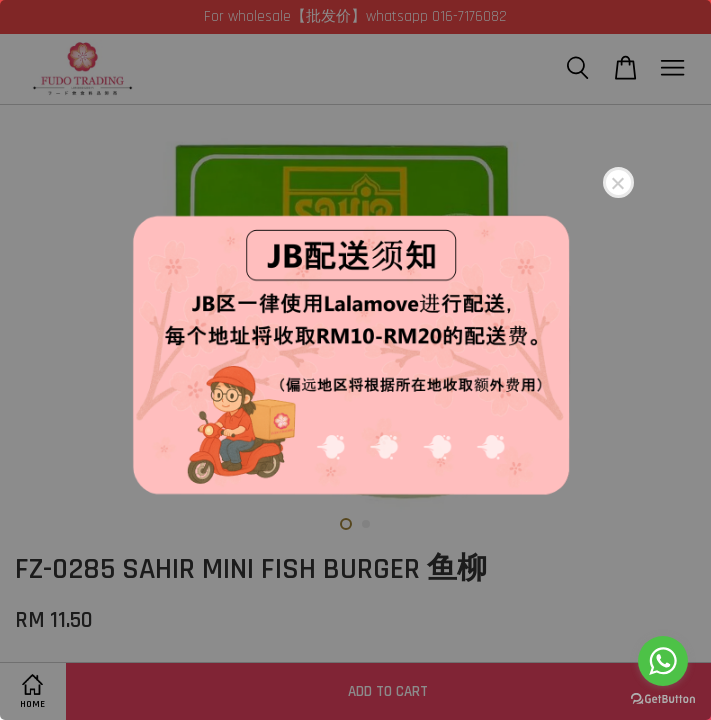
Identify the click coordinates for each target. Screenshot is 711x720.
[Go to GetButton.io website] (663, 699)
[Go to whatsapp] (663, 661)
